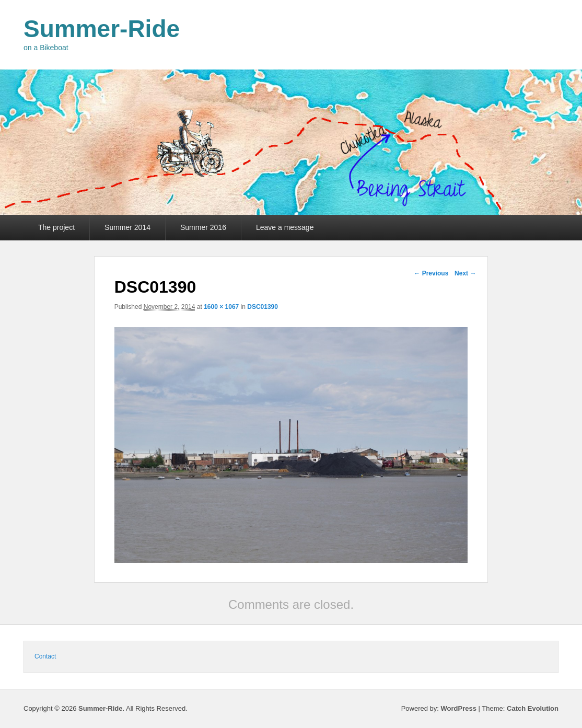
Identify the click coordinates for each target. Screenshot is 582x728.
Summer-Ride (102, 29)
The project (56, 227)
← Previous (431, 273)
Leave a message (285, 227)
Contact (45, 656)
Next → (465, 273)
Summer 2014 (127, 227)
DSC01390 (263, 307)
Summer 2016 (203, 227)
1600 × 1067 (221, 307)
